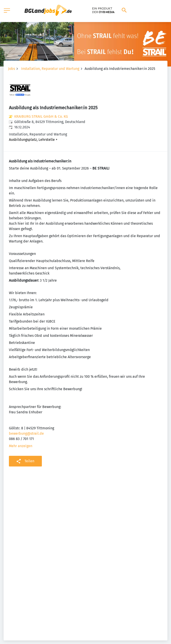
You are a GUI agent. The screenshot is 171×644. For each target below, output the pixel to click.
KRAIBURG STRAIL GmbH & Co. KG (41, 116)
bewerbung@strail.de (26, 433)
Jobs (11, 69)
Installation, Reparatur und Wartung (50, 69)
